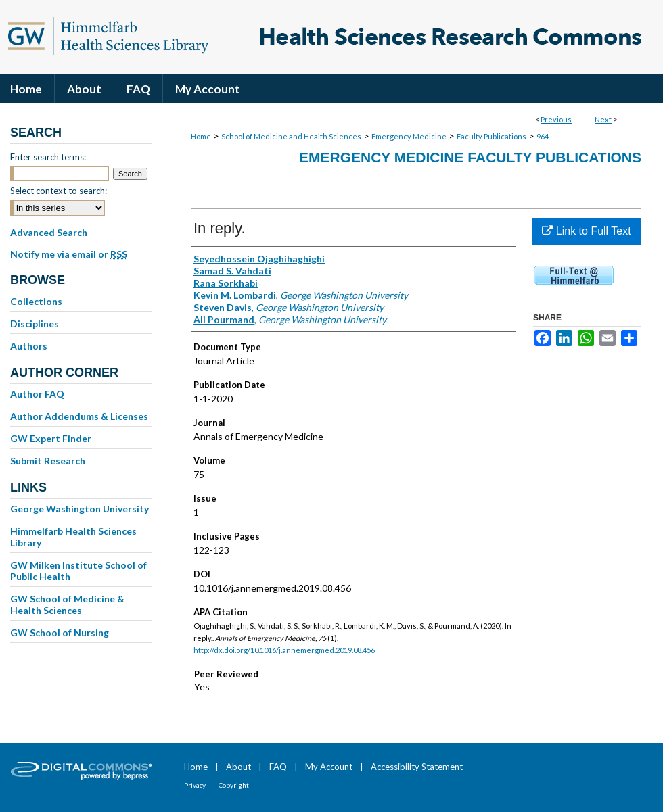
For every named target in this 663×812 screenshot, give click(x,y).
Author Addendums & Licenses (79, 416)
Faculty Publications (491, 136)
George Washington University (79, 509)
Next (603, 119)
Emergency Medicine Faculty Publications (470, 157)
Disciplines (35, 324)
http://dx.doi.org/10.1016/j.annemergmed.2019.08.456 (284, 650)
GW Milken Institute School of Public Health (78, 571)
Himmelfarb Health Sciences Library (73, 537)
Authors (29, 346)
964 (543, 136)
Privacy (195, 785)
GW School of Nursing (60, 632)
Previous (556, 119)
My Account (329, 767)
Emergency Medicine (409, 136)
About (238, 767)
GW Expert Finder (51, 438)
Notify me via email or (69, 254)
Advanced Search (49, 232)
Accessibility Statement (417, 767)
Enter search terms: (48, 157)
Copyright (234, 785)
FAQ (278, 767)
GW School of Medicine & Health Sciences (67, 604)
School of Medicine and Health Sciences (291, 136)
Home (201, 136)
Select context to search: (59, 191)
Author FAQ (37, 394)
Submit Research (48, 461)
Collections (36, 301)
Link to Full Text (586, 231)
